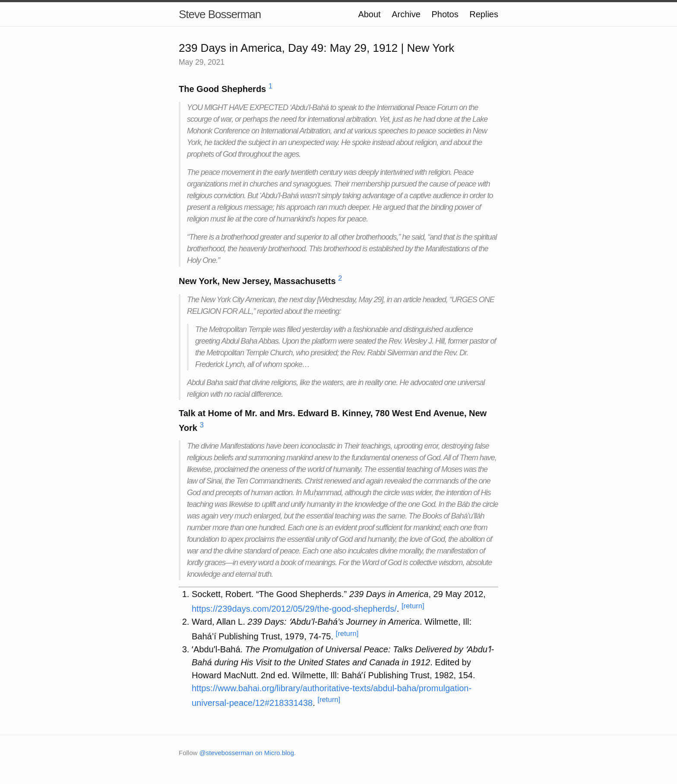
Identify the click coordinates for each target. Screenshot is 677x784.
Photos (445, 14)
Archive (406, 14)
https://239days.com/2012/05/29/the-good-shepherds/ (294, 609)
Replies (484, 14)
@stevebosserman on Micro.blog (247, 753)
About (369, 14)
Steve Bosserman (220, 14)
